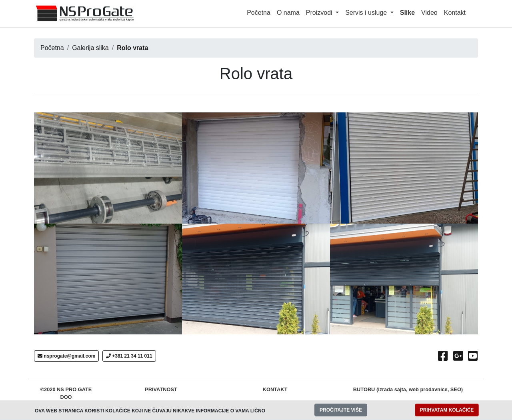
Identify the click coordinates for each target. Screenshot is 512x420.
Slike (407, 13)
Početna (259, 13)
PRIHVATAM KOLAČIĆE (447, 410)
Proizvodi (320, 13)
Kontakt (455, 13)
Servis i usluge (367, 13)
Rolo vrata (132, 48)
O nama (288, 13)
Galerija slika (90, 48)
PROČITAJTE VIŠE (341, 410)
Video (429, 13)
